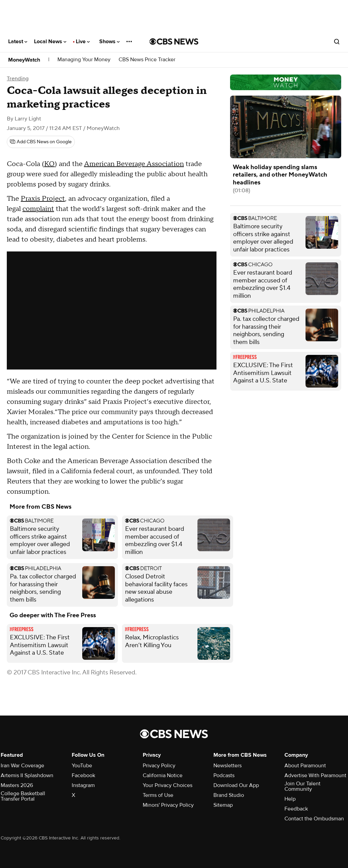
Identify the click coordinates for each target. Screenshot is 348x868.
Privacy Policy (159, 766)
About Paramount (305, 766)
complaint (38, 209)
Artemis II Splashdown (27, 775)
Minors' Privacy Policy (168, 805)
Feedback (296, 809)
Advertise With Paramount (315, 775)
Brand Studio (229, 795)
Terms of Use (158, 795)
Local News (50, 42)
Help (290, 799)
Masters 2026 (17, 785)
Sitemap (223, 805)
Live (83, 42)
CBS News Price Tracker (147, 60)
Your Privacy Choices (168, 785)
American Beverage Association (134, 164)
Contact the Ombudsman (314, 819)
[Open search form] (337, 42)
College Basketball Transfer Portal (23, 796)
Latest (18, 42)
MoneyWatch (24, 60)
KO (49, 164)
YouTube (82, 766)
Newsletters (228, 766)
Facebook (83, 775)
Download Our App (236, 785)
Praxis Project (43, 199)
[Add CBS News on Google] (41, 142)
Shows (109, 42)
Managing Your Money (84, 60)
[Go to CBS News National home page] (174, 42)
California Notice (163, 775)
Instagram (83, 785)
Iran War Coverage (22, 766)
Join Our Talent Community (302, 786)
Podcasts (224, 775)
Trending (18, 79)
